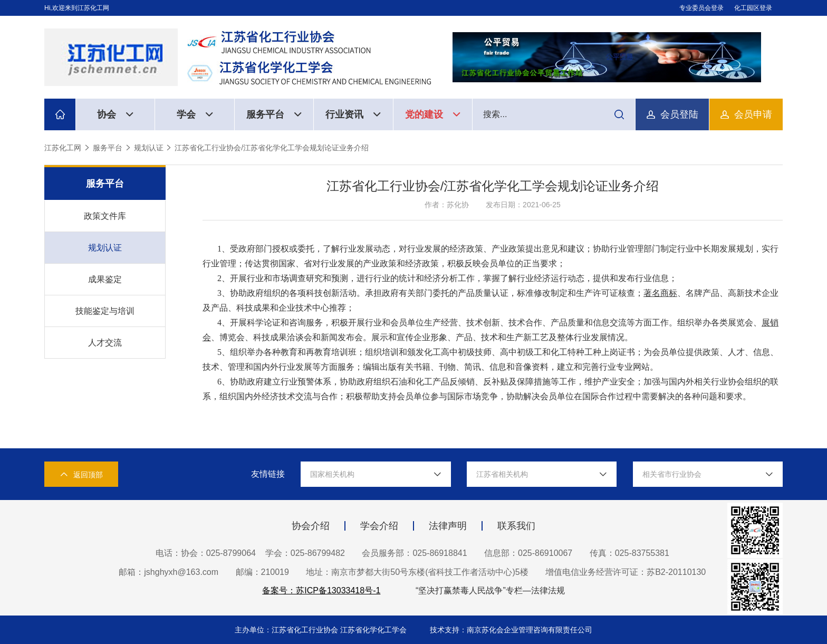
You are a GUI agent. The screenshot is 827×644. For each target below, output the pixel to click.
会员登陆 (679, 114)
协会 (115, 114)
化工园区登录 (753, 8)
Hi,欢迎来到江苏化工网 (77, 8)
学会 (195, 114)
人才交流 (105, 343)
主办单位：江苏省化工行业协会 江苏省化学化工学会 (322, 630)
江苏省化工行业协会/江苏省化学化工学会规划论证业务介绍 (272, 148)
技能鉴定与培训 (105, 311)
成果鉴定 (105, 279)
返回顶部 (81, 474)
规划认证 (149, 148)
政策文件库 (105, 216)
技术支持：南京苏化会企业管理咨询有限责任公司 (511, 630)
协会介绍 (311, 526)
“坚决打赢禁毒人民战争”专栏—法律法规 (490, 590)
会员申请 (753, 114)
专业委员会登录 (701, 8)
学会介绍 (379, 526)
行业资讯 (353, 114)
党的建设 (433, 114)
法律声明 (448, 526)
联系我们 (516, 526)
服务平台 (274, 114)
